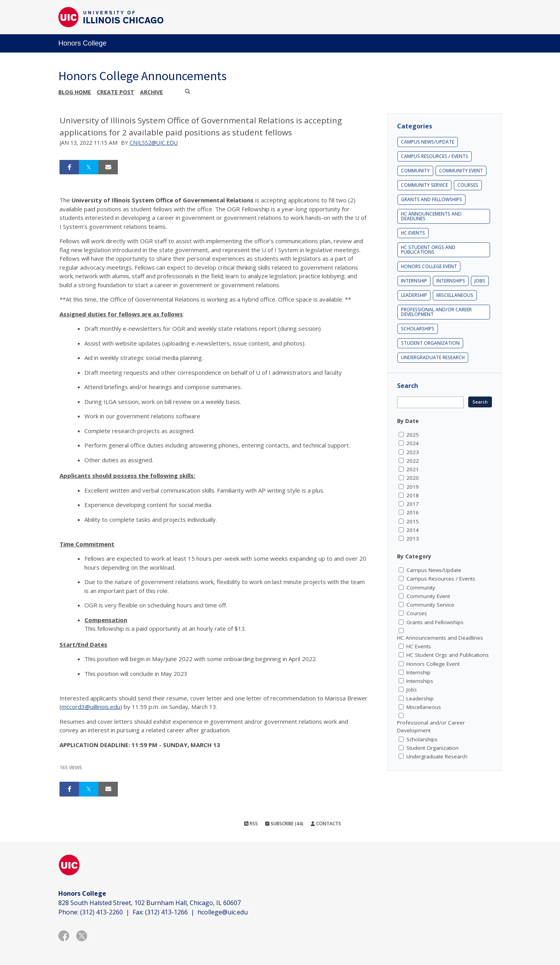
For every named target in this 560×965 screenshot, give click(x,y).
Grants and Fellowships (431, 199)
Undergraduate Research (433, 357)
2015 (413, 521)
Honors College (82, 43)
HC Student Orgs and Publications (428, 250)
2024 (413, 443)
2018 (413, 495)
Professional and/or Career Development (436, 312)
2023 (413, 452)
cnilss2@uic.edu (154, 143)
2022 (413, 461)
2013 (413, 539)
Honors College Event (429, 266)
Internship (414, 281)
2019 (413, 487)
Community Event (461, 171)
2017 (413, 504)
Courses (468, 185)
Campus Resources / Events (435, 156)
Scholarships (418, 329)
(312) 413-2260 (101, 912)
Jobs (480, 281)
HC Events (413, 233)
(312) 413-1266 (166, 912)
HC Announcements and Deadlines (431, 216)
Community (415, 171)
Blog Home (75, 92)
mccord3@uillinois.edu (91, 707)
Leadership (414, 295)
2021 (413, 469)
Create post (115, 92)
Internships (451, 281)
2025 (413, 435)
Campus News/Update (428, 142)
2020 (413, 478)
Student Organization (430, 343)
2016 (413, 512)
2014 (413, 530)
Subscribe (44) (284, 824)
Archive (151, 92)
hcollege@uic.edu (223, 912)
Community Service (424, 185)
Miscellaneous (455, 295)
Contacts (326, 824)
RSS (251, 824)
